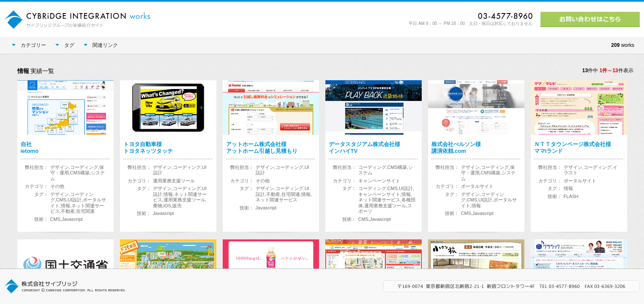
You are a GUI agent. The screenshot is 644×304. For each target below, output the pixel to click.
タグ (65, 45)
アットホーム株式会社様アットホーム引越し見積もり (262, 148)
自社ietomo (30, 148)
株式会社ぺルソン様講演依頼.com (456, 148)
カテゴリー (29, 45)
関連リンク (101, 45)
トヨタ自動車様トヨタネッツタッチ (148, 148)
